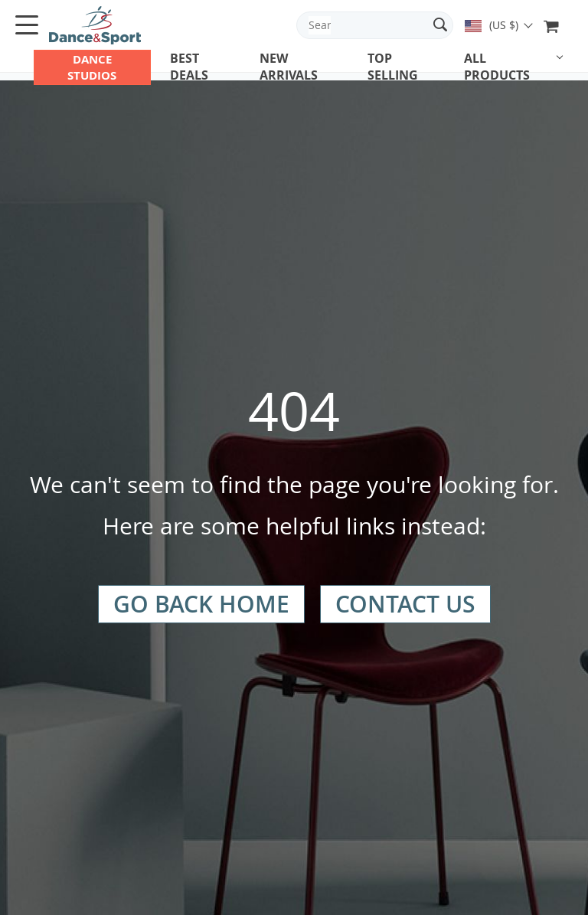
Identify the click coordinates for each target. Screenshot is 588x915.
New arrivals (289, 67)
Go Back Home (201, 604)
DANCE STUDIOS (92, 67)
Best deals (189, 67)
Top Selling (393, 67)
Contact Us (405, 604)
